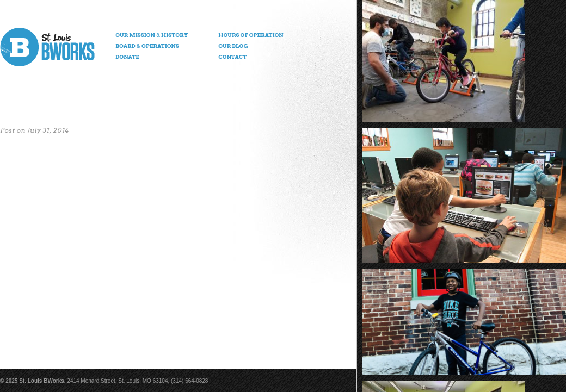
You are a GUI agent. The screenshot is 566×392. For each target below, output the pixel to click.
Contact (232, 57)
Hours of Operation (251, 35)
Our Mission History (152, 35)
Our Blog (233, 46)
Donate (127, 57)
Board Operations (147, 46)
